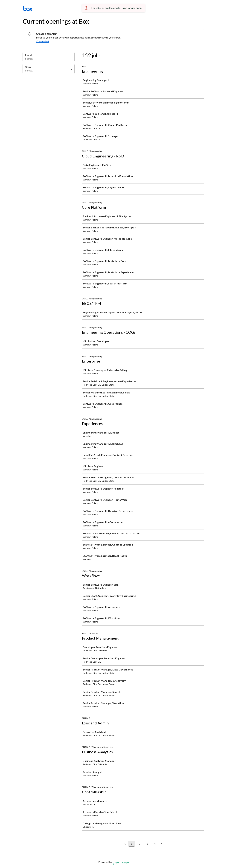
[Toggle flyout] (71, 69)
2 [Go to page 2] (139, 844)
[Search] (49, 59)
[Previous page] (125, 844)
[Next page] (161, 844)
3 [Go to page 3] (147, 844)
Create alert (43, 41)
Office (28, 67)
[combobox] (25, 71)
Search (29, 55)
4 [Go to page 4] (155, 844)
